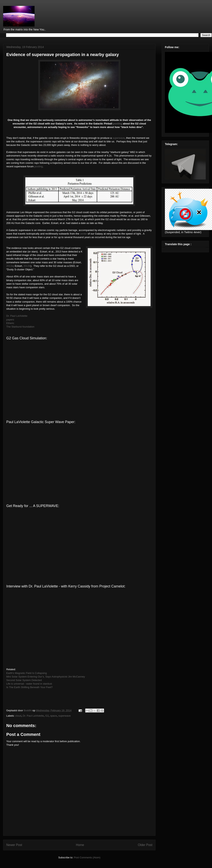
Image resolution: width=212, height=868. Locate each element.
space (53, 716)
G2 (47, 716)
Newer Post (14, 845)
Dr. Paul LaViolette (17, 316)
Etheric (10, 323)
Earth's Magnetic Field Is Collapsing (26, 673)
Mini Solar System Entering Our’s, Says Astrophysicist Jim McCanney (46, 677)
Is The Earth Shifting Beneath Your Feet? (29, 687)
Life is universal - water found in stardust (29, 684)
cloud (18, 716)
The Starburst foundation (20, 327)
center (83, 234)
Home (80, 845)
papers (10, 320)
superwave (119, 138)
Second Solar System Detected (24, 680)
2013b (27, 266)
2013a (10, 266)
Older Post (145, 845)
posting (117, 124)
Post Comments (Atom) (87, 857)
